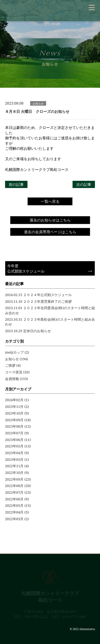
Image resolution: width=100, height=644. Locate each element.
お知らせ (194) (17, 359)
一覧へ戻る (50, 201)
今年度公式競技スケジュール (26, 268)
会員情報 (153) (17, 379)
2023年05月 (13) (18, 446)
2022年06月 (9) (17, 499)
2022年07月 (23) (18, 492)
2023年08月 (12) (18, 426)
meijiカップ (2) (17, 352)
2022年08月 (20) (18, 486)
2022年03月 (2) (17, 519)
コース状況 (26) (17, 372)
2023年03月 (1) (17, 459)
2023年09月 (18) (18, 420)
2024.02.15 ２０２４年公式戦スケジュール (38, 295)
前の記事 (16, 184)
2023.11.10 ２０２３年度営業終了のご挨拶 (38, 301)
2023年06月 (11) (18, 440)
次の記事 (84, 184)
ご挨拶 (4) (13, 365)
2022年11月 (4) (17, 466)
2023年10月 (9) (17, 413)
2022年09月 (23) (18, 479)
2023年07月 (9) (17, 433)
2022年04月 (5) (17, 512)
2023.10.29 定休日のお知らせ (28, 331)
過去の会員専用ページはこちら (50, 232)
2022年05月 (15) (18, 505)
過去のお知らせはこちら (50, 220)
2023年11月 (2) (17, 407)
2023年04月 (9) (17, 453)
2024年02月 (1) (17, 400)
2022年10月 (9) (17, 473)
